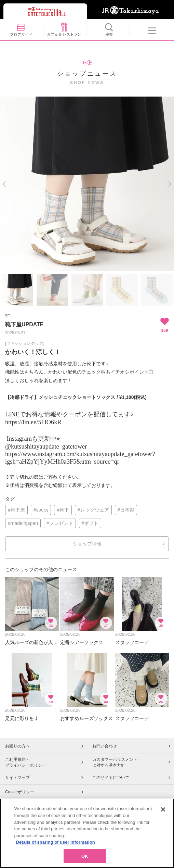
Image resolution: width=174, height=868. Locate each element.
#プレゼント (60, 523)
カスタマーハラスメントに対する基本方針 (115, 763)
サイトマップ (17, 778)
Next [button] (170, 184)
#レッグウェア (93, 510)
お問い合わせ (105, 746)
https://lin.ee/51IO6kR (33, 422)
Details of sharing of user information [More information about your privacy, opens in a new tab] (55, 845)
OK (85, 859)
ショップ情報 (87, 544)
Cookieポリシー (20, 792)
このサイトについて (111, 778)
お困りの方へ (17, 746)
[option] (87, 184)
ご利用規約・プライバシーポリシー (26, 763)
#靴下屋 (16, 510)
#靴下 (63, 510)
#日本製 (126, 510)
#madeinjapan (23, 523)
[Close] (163, 812)
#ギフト (90, 523)
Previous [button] (4, 184)
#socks (41, 510)
